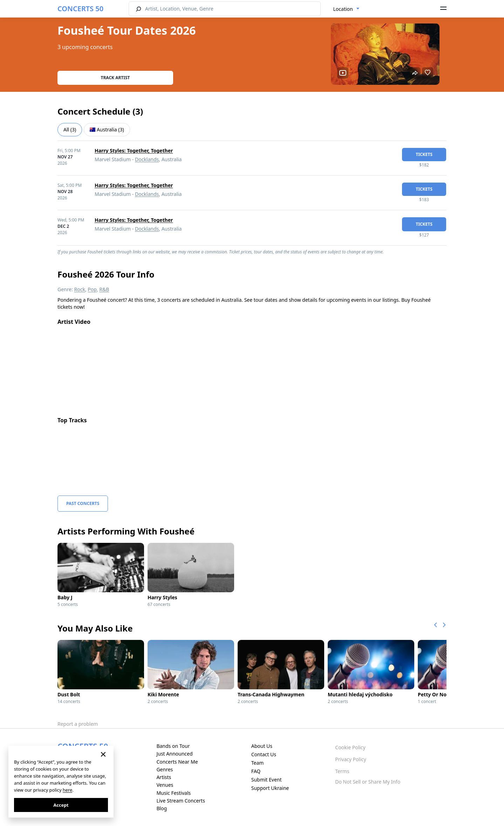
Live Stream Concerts (181, 801)
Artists (164, 777)
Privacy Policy (350, 759)
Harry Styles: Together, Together (134, 151)
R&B (104, 289)
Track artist (115, 78)
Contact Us (264, 754)
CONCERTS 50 (80, 9)
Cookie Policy (350, 747)
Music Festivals (173, 793)
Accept (61, 805)
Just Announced (174, 754)
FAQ (256, 771)
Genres (165, 769)
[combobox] (346, 9)
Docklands (147, 159)
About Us (262, 746)
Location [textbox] (343, 9)
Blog (162, 808)
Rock (80, 289)
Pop (92, 289)
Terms (342, 771)
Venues (165, 785)
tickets (424, 154)
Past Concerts (83, 503)
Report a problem (78, 724)
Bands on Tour (173, 746)
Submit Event (267, 780)
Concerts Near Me (177, 762)
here (67, 790)
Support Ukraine (270, 788)
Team (258, 763)
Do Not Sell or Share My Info (368, 782)
